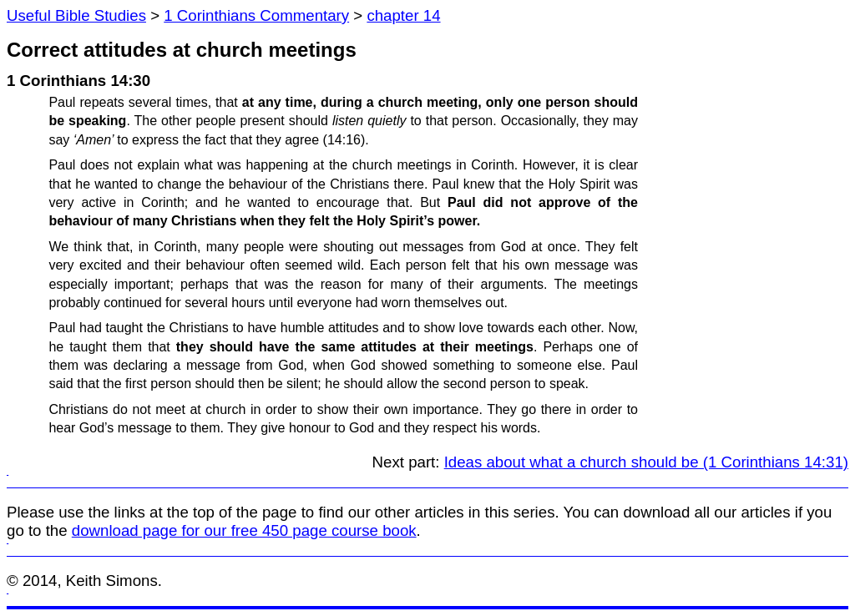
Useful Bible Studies (76, 15)
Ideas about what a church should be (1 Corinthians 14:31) (646, 462)
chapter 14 (403, 15)
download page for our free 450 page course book (244, 530)
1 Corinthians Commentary (256, 15)
